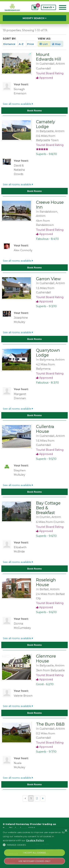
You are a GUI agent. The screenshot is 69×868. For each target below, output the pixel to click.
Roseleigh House (46, 582)
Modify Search (34, 18)
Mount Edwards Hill (49, 57)
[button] (34, 845)
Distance (9, 44)
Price (30, 44)
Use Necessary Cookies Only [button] (34, 861)
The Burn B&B (50, 724)
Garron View (48, 279)
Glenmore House (46, 659)
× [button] (66, 831)
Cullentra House (45, 429)
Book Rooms (34, 111)
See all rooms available (18, 104)
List (44, 44)
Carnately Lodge (46, 124)
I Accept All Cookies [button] (35, 853)
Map (56, 44)
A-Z (21, 44)
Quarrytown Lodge (48, 353)
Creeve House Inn (50, 205)
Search (48, 7)
